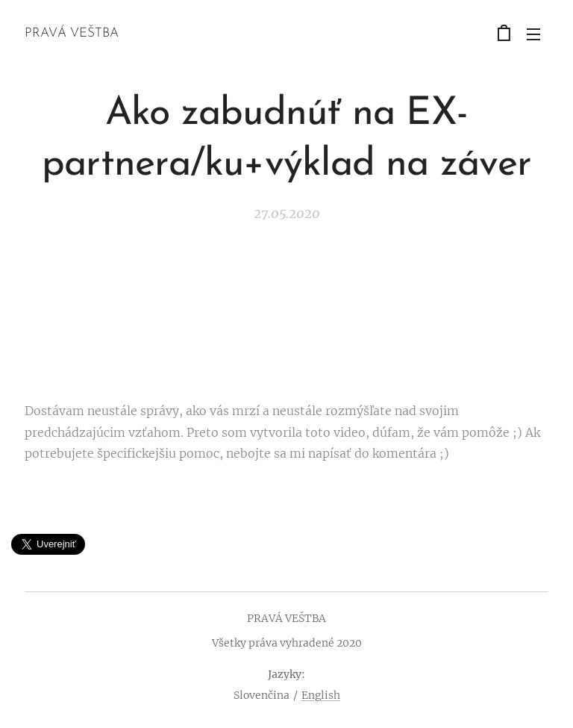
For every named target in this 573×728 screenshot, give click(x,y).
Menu (533, 34)
